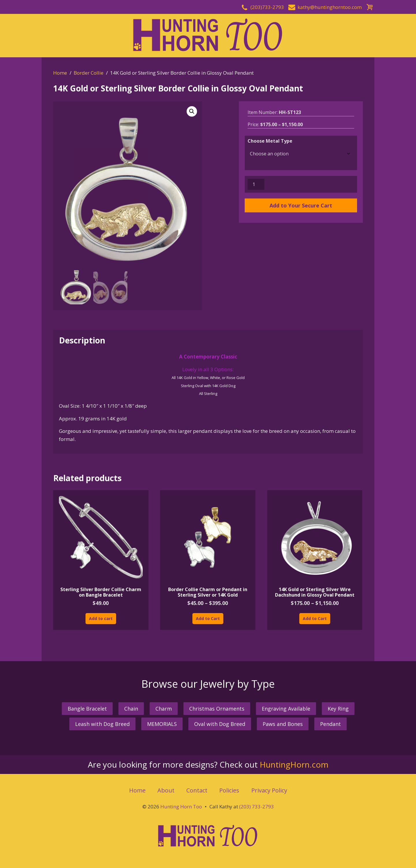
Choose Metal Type (270, 141)
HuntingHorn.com (294, 764)
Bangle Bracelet (87, 709)
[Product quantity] (256, 184)
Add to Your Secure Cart (301, 205)
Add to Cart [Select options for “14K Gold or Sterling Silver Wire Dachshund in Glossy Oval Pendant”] (315, 618)
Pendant (330, 724)
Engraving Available (286, 709)
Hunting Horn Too (181, 807)
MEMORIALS (162, 724)
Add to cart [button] (101, 618)
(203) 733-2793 (257, 807)
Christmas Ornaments (217, 709)
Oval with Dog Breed (220, 724)
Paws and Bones (283, 724)
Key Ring (338, 709)
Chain (131, 709)
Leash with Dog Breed (102, 724)
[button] (192, 111)
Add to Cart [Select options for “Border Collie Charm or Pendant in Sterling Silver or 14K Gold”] (208, 618)
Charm (164, 709)
